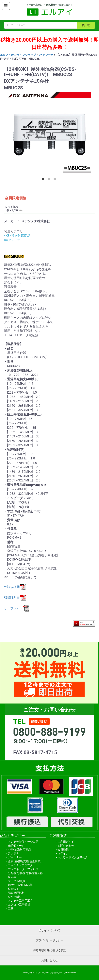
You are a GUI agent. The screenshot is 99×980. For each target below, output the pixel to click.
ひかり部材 (15, 897)
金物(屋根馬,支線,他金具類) (25, 861)
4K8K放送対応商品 (17, 236)
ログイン (63, 853)
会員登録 (63, 850)
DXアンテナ (46, 55)
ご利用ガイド (66, 842)
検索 (87, 25)
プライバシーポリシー (50, 940)
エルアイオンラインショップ (18, 55)
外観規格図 (15, 587)
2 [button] (50, 180)
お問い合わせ (66, 846)
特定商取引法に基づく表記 (50, 950)
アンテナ (13, 853)
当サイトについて (50, 930)
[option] (49, 134)
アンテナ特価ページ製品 (23, 842)
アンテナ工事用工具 (20, 901)
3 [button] (56, 180)
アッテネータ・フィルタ (23, 869)
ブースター (15, 857)
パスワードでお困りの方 (73, 857)
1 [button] (44, 180)
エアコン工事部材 (19, 905)
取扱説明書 (15, 597)
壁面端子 (13, 889)
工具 (11, 908)
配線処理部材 (16, 893)
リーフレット (17, 608)
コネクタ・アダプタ (20, 865)
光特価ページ (16, 846)
